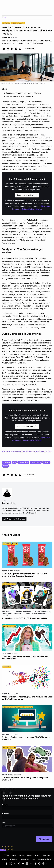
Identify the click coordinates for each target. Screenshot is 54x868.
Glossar (5, 859)
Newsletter (47, 856)
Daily (4, 17)
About (14, 856)
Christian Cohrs (8, 611)
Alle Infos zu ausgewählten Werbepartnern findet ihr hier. (27, 451)
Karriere (21, 856)
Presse (30, 856)
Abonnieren (44, 839)
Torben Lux (29, 613)
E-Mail (4, 822)
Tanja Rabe (19, 613)
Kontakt (38, 856)
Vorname (5, 805)
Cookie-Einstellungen (45, 859)
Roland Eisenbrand (41, 611)
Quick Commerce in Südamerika (19, 96)
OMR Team (6, 694)
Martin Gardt (7, 571)
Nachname (5, 814)
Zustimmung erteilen (27, 195)
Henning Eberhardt (24, 611)
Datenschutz (25, 859)
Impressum (14, 859)
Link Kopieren (29, 49)
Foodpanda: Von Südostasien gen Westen (23, 93)
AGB (34, 859)
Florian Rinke (41, 613)
